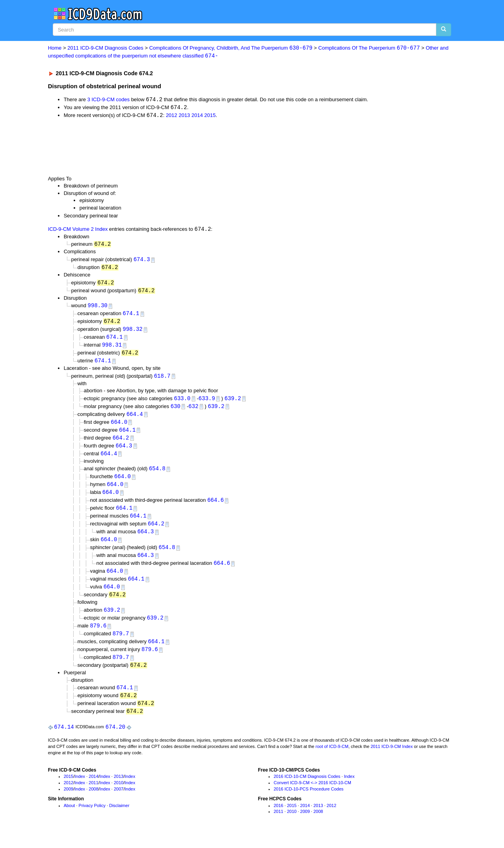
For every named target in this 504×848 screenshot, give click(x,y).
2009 (69, 802)
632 (194, 411)
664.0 (119, 427)
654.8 (157, 475)
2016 (278, 818)
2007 (119, 802)
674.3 (142, 261)
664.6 (215, 507)
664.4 (135, 419)
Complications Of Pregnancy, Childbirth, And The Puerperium (231, 48)
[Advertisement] (189, 148)
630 (175, 411)
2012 (171, 116)
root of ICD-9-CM (332, 759)
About (69, 818)
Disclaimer (119, 818)
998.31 (112, 348)
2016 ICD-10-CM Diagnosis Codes (307, 789)
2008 (93, 802)
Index (80, 789)
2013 (184, 116)
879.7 (121, 644)
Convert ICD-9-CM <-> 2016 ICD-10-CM (312, 796)
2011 (93, 796)
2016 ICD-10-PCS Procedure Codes (309, 802)
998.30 (98, 308)
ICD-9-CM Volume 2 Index (78, 231)
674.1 (131, 316)
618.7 (162, 380)
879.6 (98, 636)
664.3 (124, 451)
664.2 (121, 443)
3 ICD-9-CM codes (109, 100)
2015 (210, 116)
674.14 (64, 739)
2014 (197, 116)
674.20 (115, 739)
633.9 (207, 403)
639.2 (233, 403)
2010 (119, 796)
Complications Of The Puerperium (369, 48)
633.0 (182, 403)
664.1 (127, 435)
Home (55, 48)
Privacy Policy (92, 818)
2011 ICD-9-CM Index (392, 759)
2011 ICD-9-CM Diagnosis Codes (105, 48)
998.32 (133, 332)
